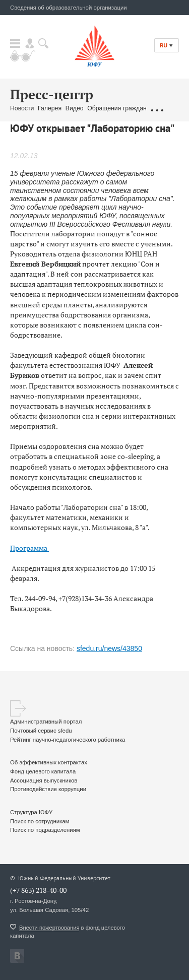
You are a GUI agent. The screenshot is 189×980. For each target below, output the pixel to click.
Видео (75, 108)
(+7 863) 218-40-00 (38, 890)
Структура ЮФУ (31, 812)
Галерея (50, 108)
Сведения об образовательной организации (69, 8)
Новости (22, 108)
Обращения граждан (117, 108)
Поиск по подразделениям (45, 830)
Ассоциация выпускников (44, 780)
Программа (29, 548)
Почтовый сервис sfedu (41, 731)
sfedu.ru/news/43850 (109, 648)
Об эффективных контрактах (49, 762)
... (157, 109)
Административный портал (46, 722)
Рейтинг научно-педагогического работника (68, 740)
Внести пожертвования (49, 928)
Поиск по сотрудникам (40, 821)
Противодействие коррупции (48, 789)
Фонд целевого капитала (43, 771)
